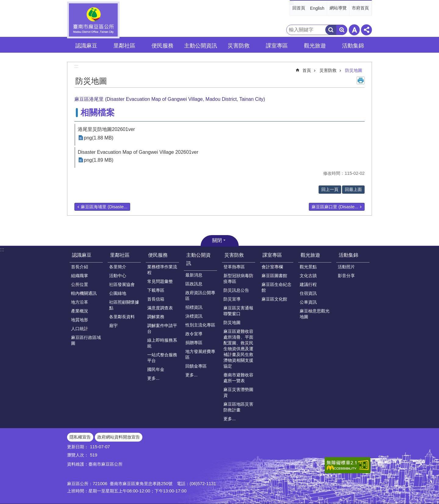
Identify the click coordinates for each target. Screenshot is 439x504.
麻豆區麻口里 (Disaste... (335, 207)
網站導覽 (338, 8)
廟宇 (113, 326)
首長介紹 (80, 267)
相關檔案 (98, 113)
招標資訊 (194, 307)
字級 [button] (354, 30)
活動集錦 (348, 255)
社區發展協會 (122, 284)
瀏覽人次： (78, 455)
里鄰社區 (120, 255)
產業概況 (80, 311)
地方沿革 (80, 302)
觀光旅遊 (310, 255)
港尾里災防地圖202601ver (106, 129)
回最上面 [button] (353, 189)
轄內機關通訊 (84, 293)
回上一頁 (330, 189)
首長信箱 (156, 299)
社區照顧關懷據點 (124, 305)
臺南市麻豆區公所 (93, 20)
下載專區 (156, 290)
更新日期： (78, 447)
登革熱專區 (234, 267)
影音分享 (346, 276)
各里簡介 (118, 267)
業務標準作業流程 (162, 270)
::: (292, 3)
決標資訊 (194, 316)
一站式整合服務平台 (162, 358)
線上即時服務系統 (162, 343)
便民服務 (158, 255)
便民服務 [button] (162, 46)
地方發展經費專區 (200, 354)
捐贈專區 (194, 343)
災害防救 (328, 70)
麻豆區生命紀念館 (277, 287)
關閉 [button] (217, 240)
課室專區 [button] (277, 46)
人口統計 (80, 329)
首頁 (307, 70)
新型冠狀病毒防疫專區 (238, 278)
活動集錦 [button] (353, 46)
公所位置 (80, 284)
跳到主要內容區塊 (3, 3)
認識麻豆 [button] (86, 46)
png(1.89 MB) (99, 160)
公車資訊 (308, 302)
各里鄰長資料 (122, 317)
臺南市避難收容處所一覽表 (238, 378)
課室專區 (272, 255)
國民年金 (156, 369)
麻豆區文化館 (274, 299)
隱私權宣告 (80, 437)
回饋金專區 (196, 366)
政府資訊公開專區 (200, 296)
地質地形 (80, 320)
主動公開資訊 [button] (201, 46)
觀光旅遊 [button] (315, 46)
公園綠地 (118, 293)
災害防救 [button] (239, 46)
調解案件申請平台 (162, 328)
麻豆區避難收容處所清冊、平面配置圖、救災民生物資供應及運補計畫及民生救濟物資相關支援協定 (238, 349)
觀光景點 (308, 267)
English (317, 8)
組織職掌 (80, 276)
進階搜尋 (342, 30)
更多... (153, 378)
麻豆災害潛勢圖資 (238, 392)
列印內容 (361, 80)
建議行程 (308, 284)
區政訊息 (194, 284)
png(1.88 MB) (99, 138)
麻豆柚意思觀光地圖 (315, 314)
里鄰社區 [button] (124, 46)
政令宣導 (194, 334)
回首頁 (299, 8)
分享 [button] (366, 30)
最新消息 (194, 275)
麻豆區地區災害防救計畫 (238, 407)
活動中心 (118, 276)
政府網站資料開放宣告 (119, 437)
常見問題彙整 (160, 281)
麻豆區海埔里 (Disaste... (104, 207)
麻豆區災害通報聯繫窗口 (238, 311)
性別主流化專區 (200, 325)
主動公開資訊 (198, 259)
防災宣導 (232, 299)
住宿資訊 (308, 293)
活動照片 (346, 267)
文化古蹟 (308, 276)
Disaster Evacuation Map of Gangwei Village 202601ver (138, 152)
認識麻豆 (82, 255)
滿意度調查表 (160, 308)
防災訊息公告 (236, 290)
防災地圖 (354, 70)
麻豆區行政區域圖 (86, 340)
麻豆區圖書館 (274, 276)
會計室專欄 (272, 267)
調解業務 (156, 317)
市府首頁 (360, 8)
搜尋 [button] (331, 30)
